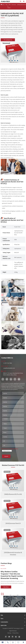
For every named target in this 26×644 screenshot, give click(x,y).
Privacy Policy (16, 633)
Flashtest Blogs (6, 563)
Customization (4, 622)
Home (3, 5)
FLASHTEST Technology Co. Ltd (15, 628)
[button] (5, 594)
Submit (6, 456)
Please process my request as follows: (10, 449)
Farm (2, 619)
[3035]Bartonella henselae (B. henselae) (13, 553)
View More (6, 587)
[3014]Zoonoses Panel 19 (13, 523)
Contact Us (8, 40)
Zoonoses (14, 5)
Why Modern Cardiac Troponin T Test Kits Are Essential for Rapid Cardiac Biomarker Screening (12, 575)
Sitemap (9, 633)
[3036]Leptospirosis (22, 5)
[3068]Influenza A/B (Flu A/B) (13, 494)
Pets (7, 5)
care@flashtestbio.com (9, 368)
